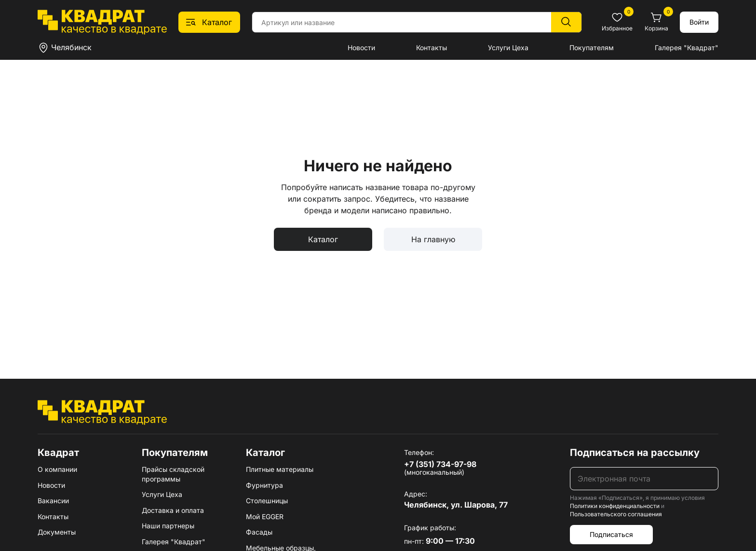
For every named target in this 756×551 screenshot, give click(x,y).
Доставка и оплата (173, 510)
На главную (433, 239)
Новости (361, 48)
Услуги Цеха (508, 48)
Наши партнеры (168, 526)
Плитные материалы (280, 469)
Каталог (323, 239)
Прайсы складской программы (173, 474)
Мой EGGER (265, 517)
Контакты (432, 48)
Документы (57, 532)
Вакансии (53, 501)
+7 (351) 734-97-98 (440, 464)
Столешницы (267, 501)
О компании (57, 469)
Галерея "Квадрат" (687, 48)
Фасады (259, 532)
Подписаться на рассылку (635, 453)
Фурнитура (264, 485)
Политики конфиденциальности (615, 506)
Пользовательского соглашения (616, 514)
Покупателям (592, 48)
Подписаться (611, 534)
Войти (699, 22)
